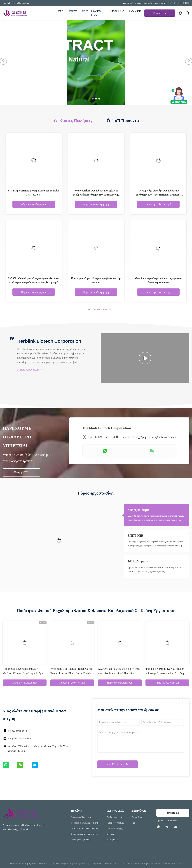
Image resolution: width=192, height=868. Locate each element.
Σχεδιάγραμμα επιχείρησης (116, 818)
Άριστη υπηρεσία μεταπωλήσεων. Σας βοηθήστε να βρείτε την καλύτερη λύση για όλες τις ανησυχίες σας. (155, 570)
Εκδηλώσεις (134, 11)
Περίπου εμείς (96, 13)
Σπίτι (61, 11)
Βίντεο (84, 11)
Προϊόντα (72, 11)
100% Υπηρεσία (138, 561)
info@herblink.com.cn (19, 738)
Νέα (133, 823)
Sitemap (110, 834)
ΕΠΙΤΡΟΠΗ (136, 536)
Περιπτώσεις (137, 817)
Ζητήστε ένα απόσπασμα (160, 14)
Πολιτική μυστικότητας (20, 864)
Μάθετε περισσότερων (30, 370)
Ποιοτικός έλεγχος (115, 828)
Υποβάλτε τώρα (117, 764)
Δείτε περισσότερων (100, 309)
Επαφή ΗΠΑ (117, 11)
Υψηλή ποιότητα (138, 510)
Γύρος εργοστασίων (115, 823)
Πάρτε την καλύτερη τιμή (34, 204)
